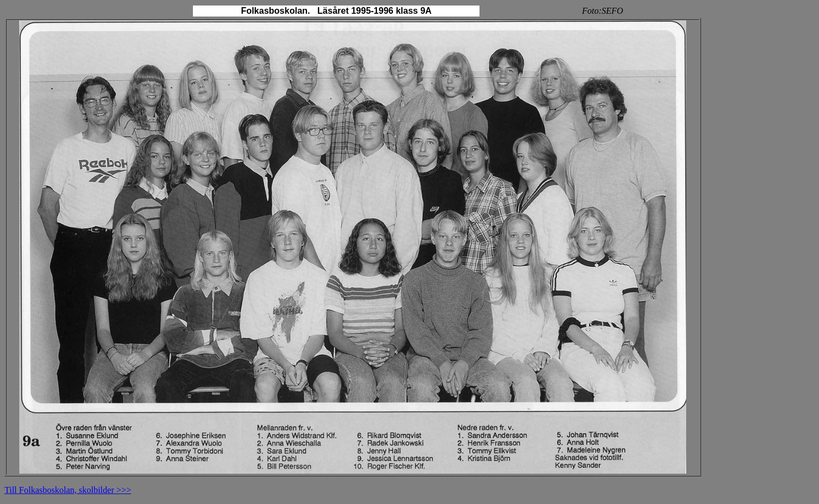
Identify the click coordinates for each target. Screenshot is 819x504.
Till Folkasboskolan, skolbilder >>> (68, 490)
